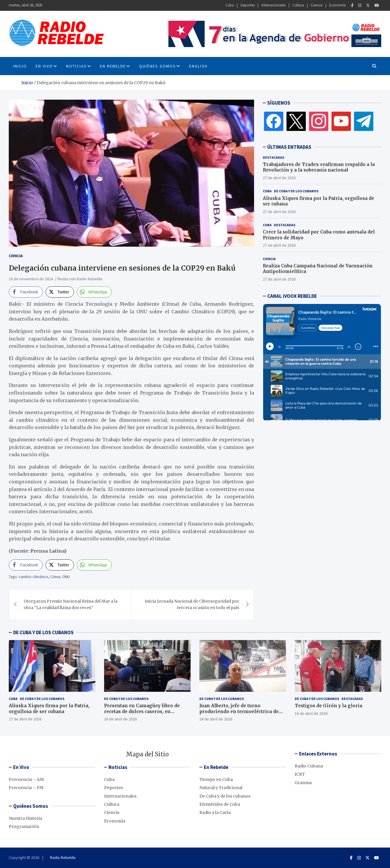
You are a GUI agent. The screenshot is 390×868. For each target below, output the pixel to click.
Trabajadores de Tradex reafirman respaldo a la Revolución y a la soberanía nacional (319, 167)
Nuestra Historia (25, 818)
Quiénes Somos (158, 66)
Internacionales (273, 5)
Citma (55, 577)
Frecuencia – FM (26, 788)
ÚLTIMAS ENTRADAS (289, 147)
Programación (24, 826)
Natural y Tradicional (221, 788)
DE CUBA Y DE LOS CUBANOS (43, 632)
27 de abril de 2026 (279, 178)
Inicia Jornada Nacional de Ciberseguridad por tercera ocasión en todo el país (192, 604)
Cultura (298, 5)
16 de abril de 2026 (311, 713)
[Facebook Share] (26, 292)
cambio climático (33, 577)
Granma (303, 783)
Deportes (248, 5)
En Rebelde (113, 66)
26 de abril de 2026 (120, 719)
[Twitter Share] (60, 292)
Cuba (230, 5)
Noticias (76, 66)
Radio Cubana (309, 766)
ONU (66, 577)
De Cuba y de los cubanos (296, 191)
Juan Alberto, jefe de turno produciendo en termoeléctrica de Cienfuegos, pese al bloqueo (239, 711)
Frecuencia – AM (26, 779)
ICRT (300, 774)
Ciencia (317, 5)
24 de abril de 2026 (216, 719)
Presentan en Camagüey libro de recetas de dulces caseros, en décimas (142, 711)
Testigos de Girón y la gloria (328, 706)
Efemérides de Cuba (220, 804)
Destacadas (273, 157)
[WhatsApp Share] (94, 292)
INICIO (20, 66)
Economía (338, 5)
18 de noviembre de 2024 (31, 279)
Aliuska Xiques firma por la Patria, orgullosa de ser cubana (49, 709)
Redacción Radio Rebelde (80, 279)
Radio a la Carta (215, 812)
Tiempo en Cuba (216, 779)
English (198, 66)
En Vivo (44, 66)
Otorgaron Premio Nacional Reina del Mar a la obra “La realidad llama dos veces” (71, 604)
